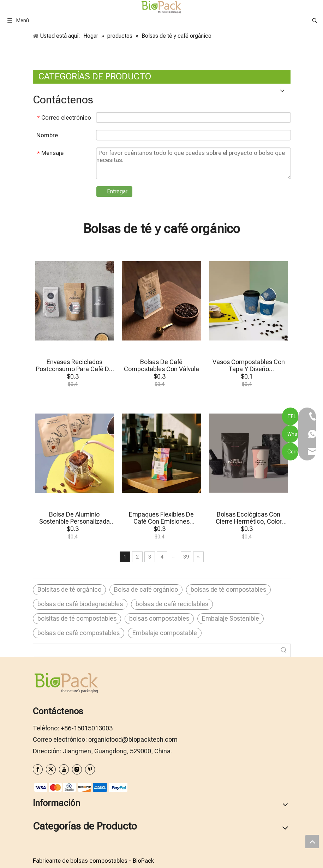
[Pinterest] (90, 769)
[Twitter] (51, 769)
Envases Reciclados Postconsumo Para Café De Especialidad (74, 366)
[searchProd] (155, 650)
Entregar (117, 191)
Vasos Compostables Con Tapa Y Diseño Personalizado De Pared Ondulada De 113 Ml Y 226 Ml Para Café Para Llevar (249, 366)
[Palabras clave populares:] (284, 650)
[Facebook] (38, 769)
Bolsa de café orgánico (146, 589)
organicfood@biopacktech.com (133, 739)
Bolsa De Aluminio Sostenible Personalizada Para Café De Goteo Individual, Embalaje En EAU (74, 518)
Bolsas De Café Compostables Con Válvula (161, 366)
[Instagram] (77, 769)
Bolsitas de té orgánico (69, 589)
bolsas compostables (159, 618)
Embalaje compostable (165, 633)
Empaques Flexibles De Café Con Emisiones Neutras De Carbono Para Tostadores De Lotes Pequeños (161, 518)
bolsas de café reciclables (172, 604)
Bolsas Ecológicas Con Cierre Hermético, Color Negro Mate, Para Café (249, 518)
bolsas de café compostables (79, 633)
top (312, 842)
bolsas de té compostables (228, 589)
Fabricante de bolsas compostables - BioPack (93, 861)
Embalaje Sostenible (231, 618)
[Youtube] (64, 769)
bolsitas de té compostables (77, 618)
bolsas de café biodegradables (80, 604)
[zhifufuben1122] (80, 787)
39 (186, 557)
